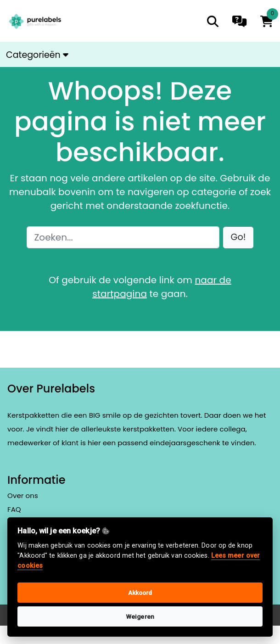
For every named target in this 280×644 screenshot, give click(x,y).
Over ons (23, 496)
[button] (238, 238)
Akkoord (140, 593)
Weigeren (140, 616)
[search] (213, 21)
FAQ (14, 509)
